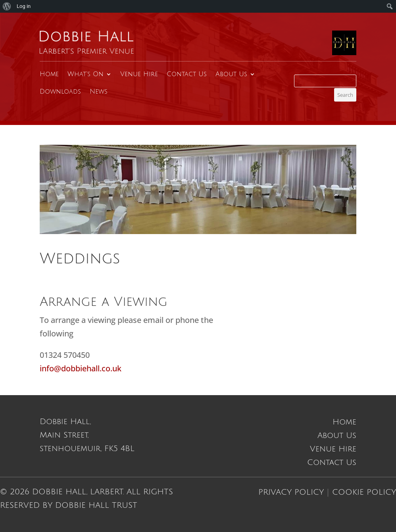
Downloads (60, 92)
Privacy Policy (291, 492)
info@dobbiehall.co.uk (81, 368)
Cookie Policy (364, 492)
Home (49, 74)
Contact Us (187, 74)
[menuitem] (7, 6)
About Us (231, 74)
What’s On (86, 74)
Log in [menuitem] (24, 6)
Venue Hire (139, 74)
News (99, 92)
